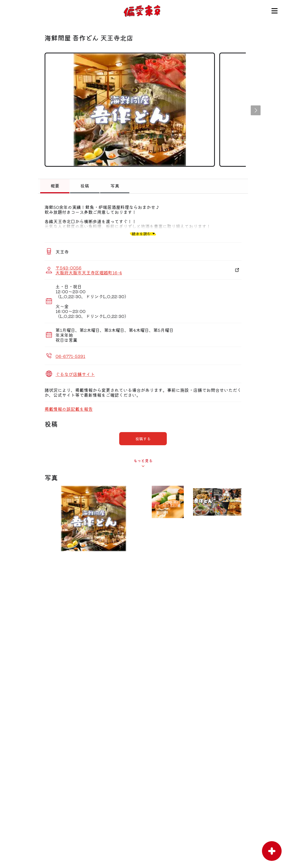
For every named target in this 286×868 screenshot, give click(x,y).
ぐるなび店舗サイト (75, 374)
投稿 (85, 186)
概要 (55, 186)
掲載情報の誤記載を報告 (69, 409)
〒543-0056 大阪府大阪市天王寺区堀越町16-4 (89, 270)
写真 (115, 186)
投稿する (143, 439)
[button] (256, 110)
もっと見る (143, 461)
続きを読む (141, 233)
